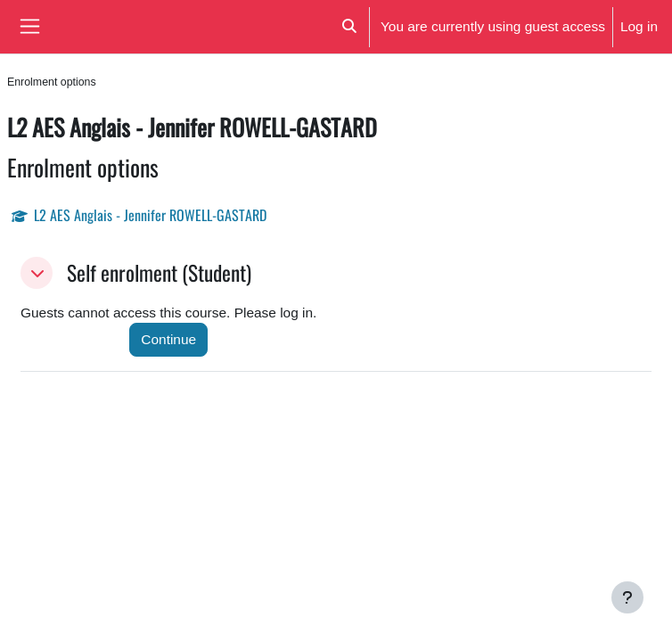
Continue (168, 339)
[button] (349, 27)
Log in (639, 26)
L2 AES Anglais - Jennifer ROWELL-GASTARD (150, 215)
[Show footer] (627, 597)
